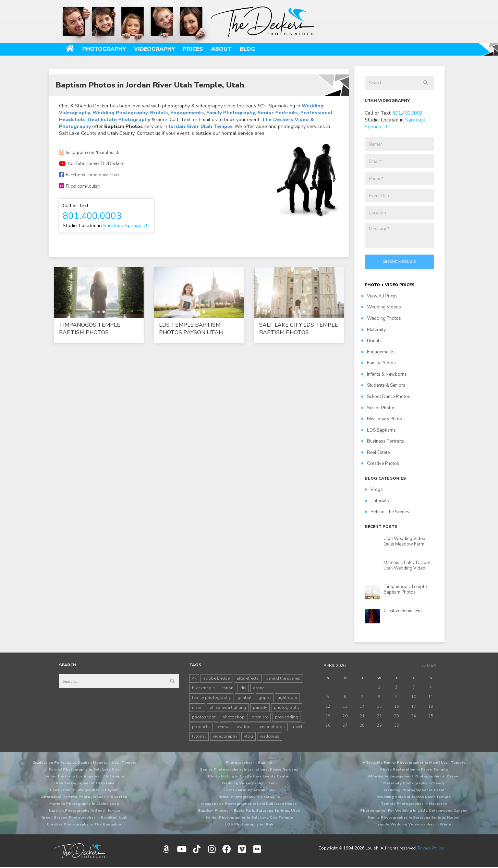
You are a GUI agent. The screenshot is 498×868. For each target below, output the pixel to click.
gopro (265, 697)
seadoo (243, 727)
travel (297, 727)
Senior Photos (378, 408)
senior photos (271, 727)
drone (259, 688)
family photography (211, 697)
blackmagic (203, 688)
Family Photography (231, 113)
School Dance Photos (386, 397)
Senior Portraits (278, 113)
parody (260, 707)
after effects (248, 678)
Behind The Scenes (387, 512)
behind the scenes (283, 678)
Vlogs (374, 490)
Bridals (159, 113)
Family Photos (379, 363)
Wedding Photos (381, 318)
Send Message (399, 261)
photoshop (234, 717)
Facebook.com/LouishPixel (89, 175)
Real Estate (375, 453)
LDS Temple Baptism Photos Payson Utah (191, 329)
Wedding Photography (120, 113)
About (221, 49)
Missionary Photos (383, 419)
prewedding (287, 717)
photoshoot (204, 717)
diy (243, 688)
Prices (193, 49)
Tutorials (377, 501)
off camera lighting (228, 707)
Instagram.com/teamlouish (89, 153)
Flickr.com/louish (79, 186)
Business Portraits (383, 441)
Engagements (187, 113)
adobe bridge (216, 678)
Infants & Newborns (384, 374)
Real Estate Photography (119, 120)
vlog (248, 736)
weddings (270, 736)
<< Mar (429, 666)
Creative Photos (380, 464)
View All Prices (379, 296)
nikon (197, 707)
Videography (154, 49)
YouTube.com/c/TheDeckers (92, 164)
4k (194, 678)
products (201, 727)
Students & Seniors (383, 385)
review (223, 727)
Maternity (374, 330)
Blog (247, 49)
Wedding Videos (381, 307)
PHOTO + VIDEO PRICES (390, 285)
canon (227, 688)
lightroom (287, 697)
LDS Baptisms (379, 430)
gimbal (245, 697)
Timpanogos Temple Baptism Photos (90, 329)
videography (225, 736)
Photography (104, 49)
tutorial (199, 736)
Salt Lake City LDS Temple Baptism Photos (299, 329)
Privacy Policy (431, 848)
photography (287, 707)
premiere (260, 717)
